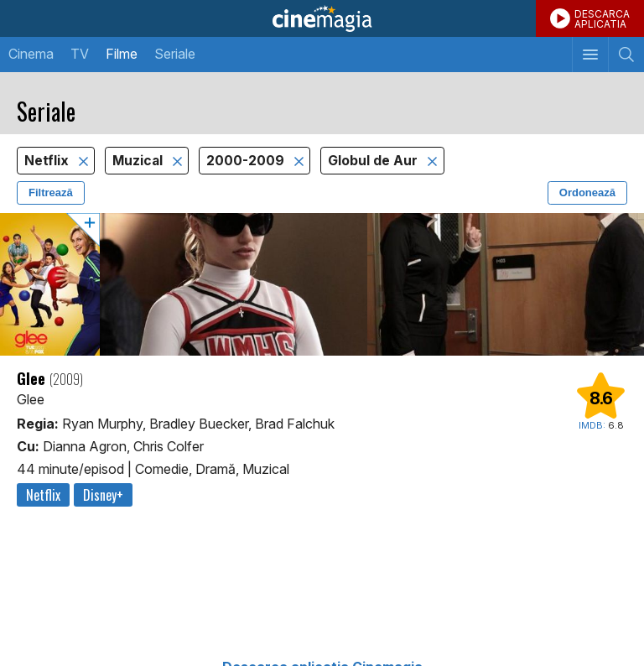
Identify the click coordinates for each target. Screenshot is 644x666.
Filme (122, 54)
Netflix (48, 161)
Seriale (175, 54)
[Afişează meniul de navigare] (590, 55)
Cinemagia (322, 18)
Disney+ (103, 495)
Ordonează (587, 193)
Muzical (139, 161)
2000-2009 (247, 161)
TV (80, 54)
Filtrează (51, 193)
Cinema (31, 54)
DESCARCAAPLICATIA (602, 19)
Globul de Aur (374, 161)
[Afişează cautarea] (626, 55)
